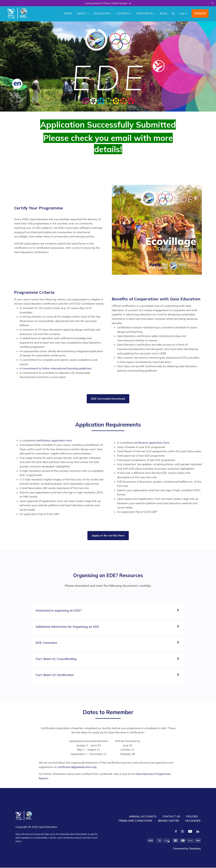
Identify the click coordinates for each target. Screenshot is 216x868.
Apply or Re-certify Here (108, 536)
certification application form (54, 441)
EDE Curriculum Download (108, 399)
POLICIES (192, 817)
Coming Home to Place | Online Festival (108, 3)
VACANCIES (193, 821)
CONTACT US (171, 817)
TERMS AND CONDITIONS (135, 821)
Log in (183, 14)
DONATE (200, 14)
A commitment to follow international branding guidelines (56, 369)
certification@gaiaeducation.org (77, 767)
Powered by (187, 849)
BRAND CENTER (169, 821)
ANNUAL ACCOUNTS (143, 817)
